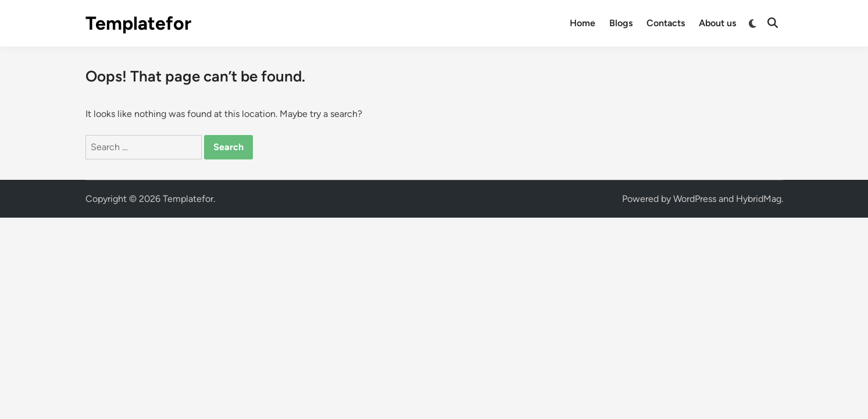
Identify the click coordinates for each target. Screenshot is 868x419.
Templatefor (138, 23)
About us (717, 23)
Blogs (621, 23)
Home (583, 23)
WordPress (695, 199)
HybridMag (759, 199)
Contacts (666, 23)
